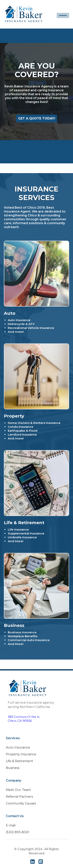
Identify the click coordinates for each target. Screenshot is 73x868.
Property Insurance (21, 754)
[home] (24, 14)
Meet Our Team (18, 790)
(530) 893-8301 (18, 832)
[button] (63, 15)
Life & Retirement (19, 761)
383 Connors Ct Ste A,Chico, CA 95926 (24, 719)
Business (13, 768)
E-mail (11, 825)
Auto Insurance (18, 747)
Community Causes (21, 803)
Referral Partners (19, 797)
